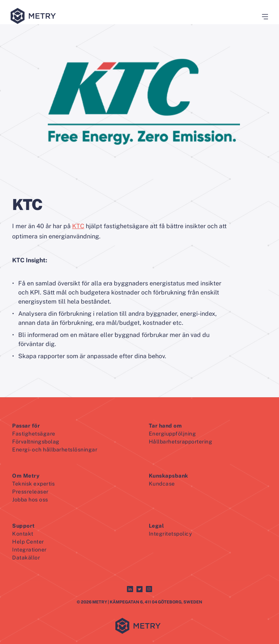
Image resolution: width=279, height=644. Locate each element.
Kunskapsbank (169, 476)
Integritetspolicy (170, 534)
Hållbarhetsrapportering (181, 442)
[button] (262, 17)
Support (24, 526)
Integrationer (29, 550)
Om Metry (26, 476)
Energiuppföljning (173, 434)
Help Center (28, 542)
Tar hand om (166, 426)
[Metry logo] (35, 16)
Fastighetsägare (34, 434)
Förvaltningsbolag (36, 442)
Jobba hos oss (30, 500)
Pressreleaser (30, 492)
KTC (78, 226)
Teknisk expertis (33, 484)
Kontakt (23, 534)
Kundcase (162, 484)
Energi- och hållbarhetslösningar (55, 450)
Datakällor (26, 558)
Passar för (26, 426)
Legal (157, 526)
